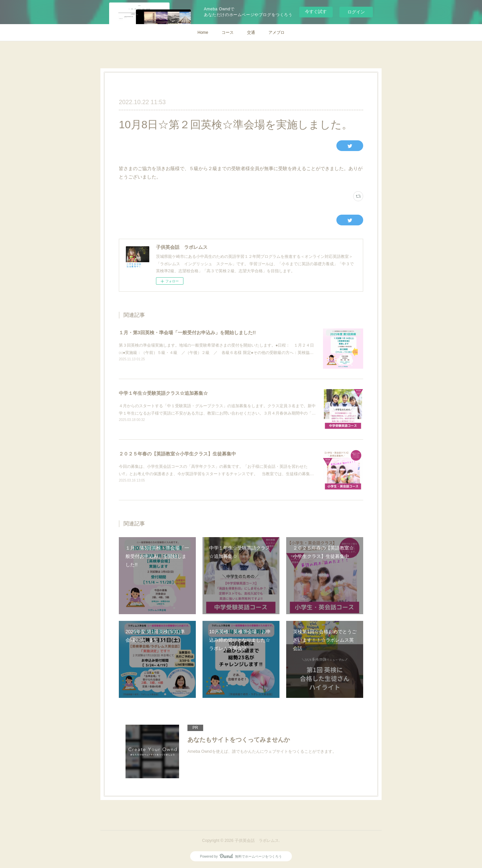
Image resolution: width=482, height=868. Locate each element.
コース (228, 32)
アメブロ (276, 32)
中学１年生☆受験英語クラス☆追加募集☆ (163, 393)
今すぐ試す (316, 12)
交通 (251, 32)
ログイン (356, 12)
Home (203, 32)
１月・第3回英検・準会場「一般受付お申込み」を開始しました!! (187, 333)
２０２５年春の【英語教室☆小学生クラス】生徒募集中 (177, 454)
